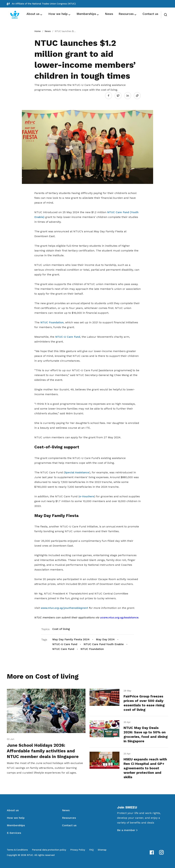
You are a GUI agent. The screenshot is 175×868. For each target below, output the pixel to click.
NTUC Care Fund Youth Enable (104, 644)
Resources (69, 818)
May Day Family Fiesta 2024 (71, 639)
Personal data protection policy (49, 850)
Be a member (126, 830)
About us (13, 810)
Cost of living (61, 629)
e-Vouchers (87, 496)
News (48, 31)
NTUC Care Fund (63, 649)
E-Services (14, 833)
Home (38, 31)
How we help (16, 818)
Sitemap (102, 850)
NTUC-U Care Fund (68, 337)
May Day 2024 (105, 639)
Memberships (16, 825)
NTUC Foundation (52, 322)
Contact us (69, 825)
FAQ (91, 850)
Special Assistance (77, 472)
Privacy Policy (78, 850)
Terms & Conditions (17, 850)
